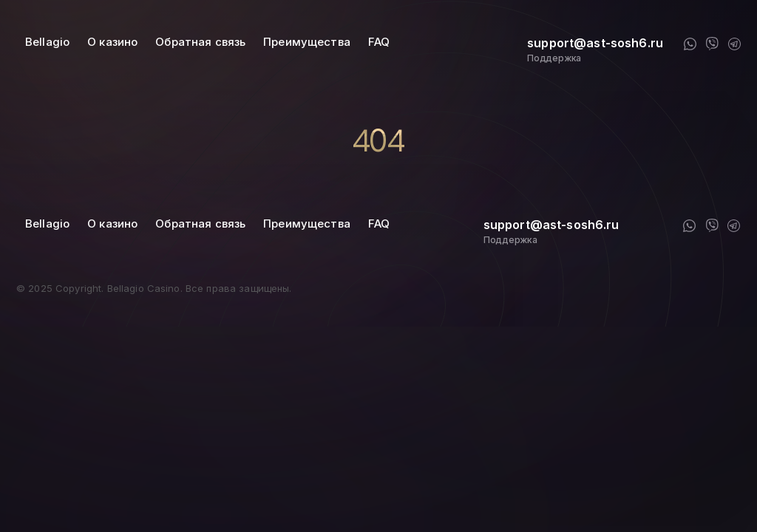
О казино (112, 42)
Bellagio (47, 42)
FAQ (379, 42)
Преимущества (307, 42)
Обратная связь (200, 42)
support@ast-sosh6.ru (595, 43)
